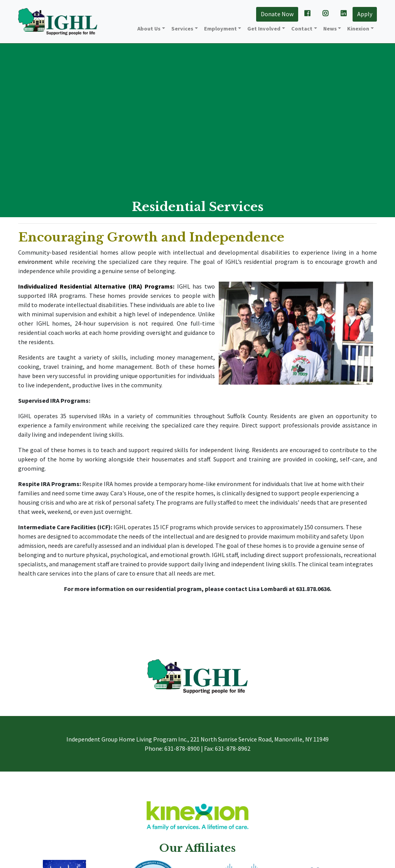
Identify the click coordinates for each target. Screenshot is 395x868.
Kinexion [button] (358, 29)
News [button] (330, 29)
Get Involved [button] (264, 29)
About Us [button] (149, 29)
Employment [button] (220, 29)
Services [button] (182, 29)
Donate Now (277, 14)
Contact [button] (302, 29)
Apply (365, 14)
